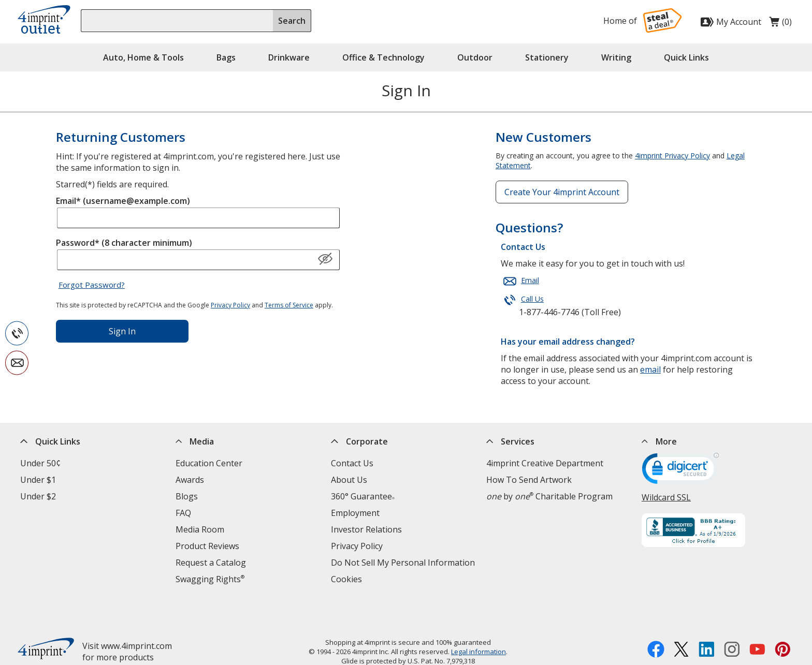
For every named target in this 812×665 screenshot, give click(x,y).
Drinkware (289, 57)
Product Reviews (207, 546)
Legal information (479, 622)
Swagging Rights (210, 579)
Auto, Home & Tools (143, 57)
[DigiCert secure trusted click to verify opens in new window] (680, 472)
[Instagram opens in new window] (732, 621)
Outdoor (475, 57)
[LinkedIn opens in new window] (707, 621)
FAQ (183, 513)
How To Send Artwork (529, 480)
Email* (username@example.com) (123, 201)
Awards (190, 480)
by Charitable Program (549, 496)
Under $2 (38, 496)
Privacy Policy (230, 305)
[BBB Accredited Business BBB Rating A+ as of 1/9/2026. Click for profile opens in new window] (717, 531)
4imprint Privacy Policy (672, 156)
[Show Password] (325, 259)
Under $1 (38, 480)
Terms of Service (289, 305)
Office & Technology (383, 57)
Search (292, 21)
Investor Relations (366, 529)
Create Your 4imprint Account (562, 192)
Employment (355, 513)
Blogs (187, 496)
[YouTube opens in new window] (757, 621)
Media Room (200, 529)
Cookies (346, 579)
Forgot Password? (92, 285)
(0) (780, 24)
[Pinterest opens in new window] (783, 621)
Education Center (209, 463)
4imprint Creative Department (545, 463)
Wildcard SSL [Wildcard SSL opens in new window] (666, 497)
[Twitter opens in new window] (681, 621)
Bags (226, 57)
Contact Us (352, 463)
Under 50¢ (40, 463)
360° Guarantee (363, 496)
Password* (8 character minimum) (124, 243)
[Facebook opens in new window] (656, 621)
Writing (616, 57)
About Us (349, 480)
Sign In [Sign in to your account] (122, 331)
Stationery (547, 57)
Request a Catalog (211, 563)
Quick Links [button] (686, 57)
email (650, 370)
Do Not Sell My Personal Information (403, 563)
